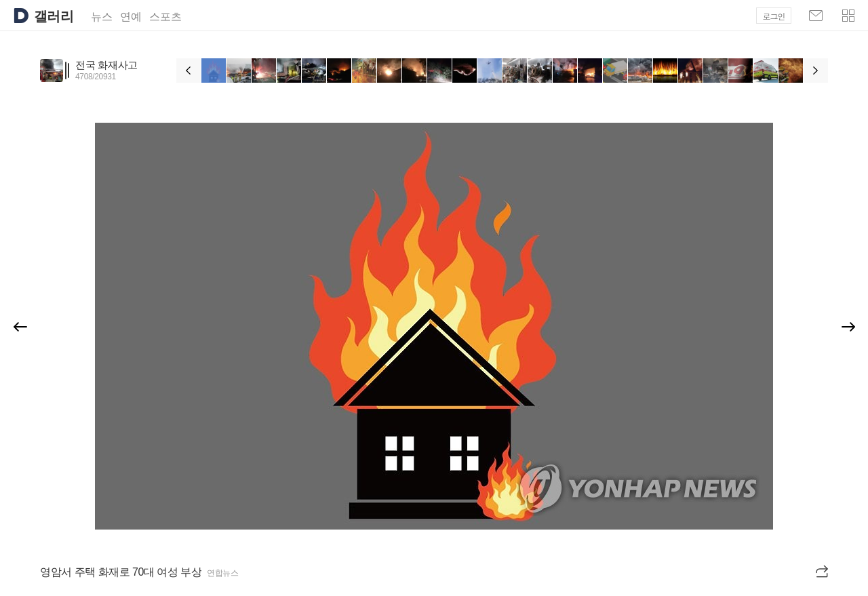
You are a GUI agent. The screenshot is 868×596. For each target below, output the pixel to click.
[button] (848, 16)
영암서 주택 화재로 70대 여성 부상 (121, 572)
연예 (131, 17)
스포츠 (165, 17)
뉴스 (102, 17)
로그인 (774, 16)
